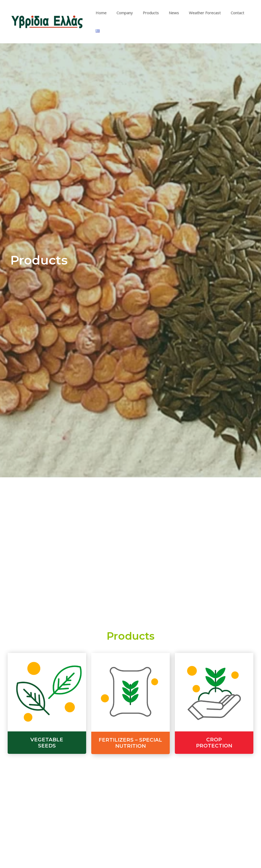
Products (150, 14)
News (171, 14)
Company (126, 14)
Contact (230, 14)
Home (105, 14)
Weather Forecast (199, 14)
